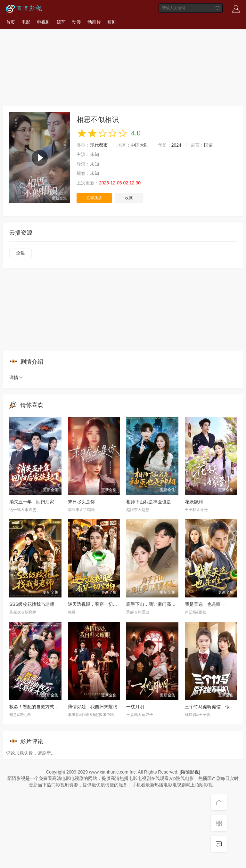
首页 (11, 22)
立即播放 (94, 198)
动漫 (77, 22)
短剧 (112, 22)
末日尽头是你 (81, 502)
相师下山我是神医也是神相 (153, 502)
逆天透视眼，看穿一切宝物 (95, 604)
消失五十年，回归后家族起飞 (38, 502)
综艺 (61, 22)
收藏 (129, 198)
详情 (16, 377)
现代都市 (99, 145)
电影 (26, 22)
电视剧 (44, 22)
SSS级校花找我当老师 (32, 604)
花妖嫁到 (194, 502)
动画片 (94, 22)
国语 (209, 145)
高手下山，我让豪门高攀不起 (155, 604)
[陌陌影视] (190, 772)
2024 (176, 145)
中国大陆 (140, 145)
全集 (20, 253)
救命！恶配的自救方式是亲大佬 (41, 707)
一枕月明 (135, 707)
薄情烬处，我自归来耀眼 (93, 707)
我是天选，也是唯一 (205, 604)
